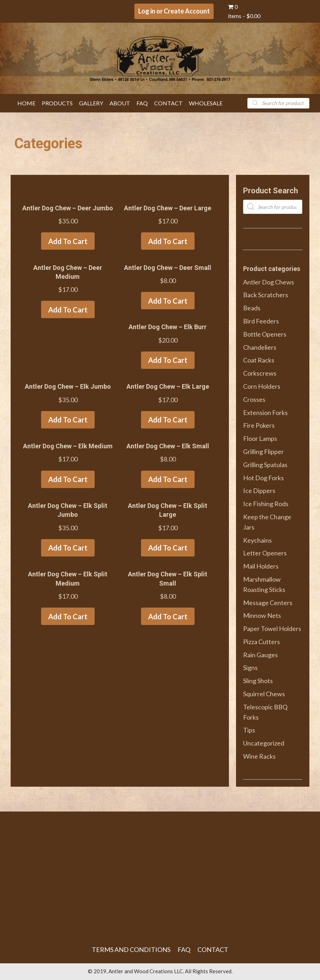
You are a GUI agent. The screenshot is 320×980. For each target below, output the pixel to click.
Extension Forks (265, 413)
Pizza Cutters (262, 642)
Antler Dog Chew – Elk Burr (168, 327)
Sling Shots (258, 681)
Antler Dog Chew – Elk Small (168, 446)
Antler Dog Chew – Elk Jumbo (68, 386)
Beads (252, 308)
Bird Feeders (261, 321)
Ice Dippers (259, 491)
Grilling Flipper (263, 452)
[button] (174, 11)
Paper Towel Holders (272, 629)
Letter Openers (265, 553)
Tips (249, 730)
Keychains (257, 540)
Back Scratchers (266, 295)
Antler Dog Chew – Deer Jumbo (68, 208)
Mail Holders (261, 566)
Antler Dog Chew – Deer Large (168, 208)
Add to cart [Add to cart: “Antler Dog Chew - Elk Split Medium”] (68, 616)
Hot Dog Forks (263, 478)
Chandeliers (260, 347)
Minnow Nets (262, 615)
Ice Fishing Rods (266, 504)
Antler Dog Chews (269, 282)
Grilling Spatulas (265, 465)
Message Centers (268, 603)
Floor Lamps (260, 438)
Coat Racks (259, 360)
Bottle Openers (265, 334)
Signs (250, 668)
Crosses (254, 399)
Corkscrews (260, 373)
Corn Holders (262, 386)
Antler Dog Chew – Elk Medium (68, 446)
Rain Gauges (260, 655)
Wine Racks (259, 756)
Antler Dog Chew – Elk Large (168, 386)
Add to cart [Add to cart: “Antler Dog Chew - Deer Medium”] (68, 310)
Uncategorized (264, 743)
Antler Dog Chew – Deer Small (168, 268)
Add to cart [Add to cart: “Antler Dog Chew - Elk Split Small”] (168, 616)
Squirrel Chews (264, 694)
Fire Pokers (259, 425)
